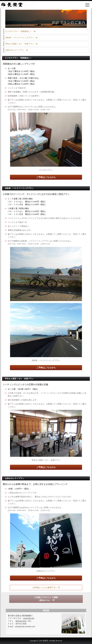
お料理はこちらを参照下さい (45, 588)
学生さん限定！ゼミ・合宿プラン (20, 44)
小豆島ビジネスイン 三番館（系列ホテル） (46, 599)
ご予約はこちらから (46, 177)
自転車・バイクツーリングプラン (20, 38)
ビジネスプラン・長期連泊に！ (19, 31)
